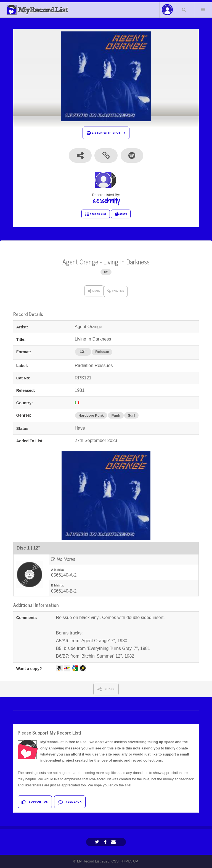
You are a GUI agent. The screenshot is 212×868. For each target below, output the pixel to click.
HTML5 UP (129, 861)
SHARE (106, 689)
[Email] (114, 842)
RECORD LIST (96, 214)
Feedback (70, 802)
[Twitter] (98, 842)
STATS (121, 214)
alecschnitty (106, 201)
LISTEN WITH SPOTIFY (106, 133)
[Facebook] (106, 842)
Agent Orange (80, 262)
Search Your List (184, 9)
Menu (203, 9)
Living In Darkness (126, 262)
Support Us (35, 802)
